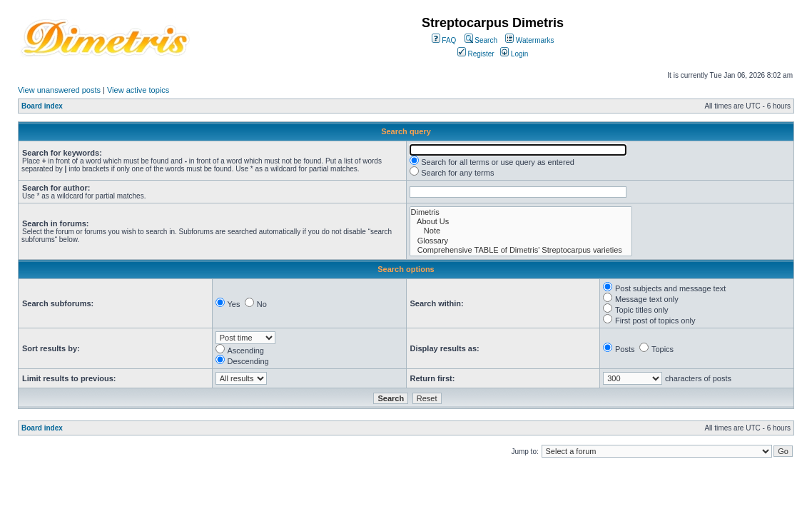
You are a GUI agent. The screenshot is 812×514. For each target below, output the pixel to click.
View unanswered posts (59, 90)
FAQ (444, 40)
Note (521, 231)
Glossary (521, 241)
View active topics (138, 90)
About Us (521, 222)
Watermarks (529, 40)
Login (514, 54)
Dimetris (521, 212)
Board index (42, 106)
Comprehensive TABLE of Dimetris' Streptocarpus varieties (521, 250)
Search (481, 40)
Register (476, 54)
